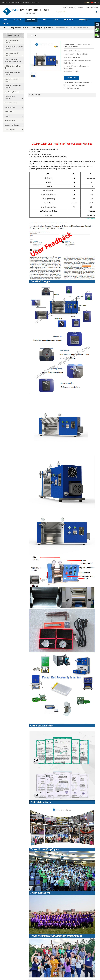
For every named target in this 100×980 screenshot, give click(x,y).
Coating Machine (10, 107)
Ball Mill (7, 116)
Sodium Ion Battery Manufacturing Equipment (13, 61)
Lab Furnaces (9, 112)
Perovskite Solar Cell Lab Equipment (13, 86)
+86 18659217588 (12, 2)
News (56, 20)
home (4, 28)
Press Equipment (10, 130)
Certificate (84, 20)
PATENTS (6, 24)
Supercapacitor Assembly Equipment (13, 80)
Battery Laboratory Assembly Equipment (14, 48)
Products (31, 20)
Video (44, 20)
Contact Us (68, 20)
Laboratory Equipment (12, 125)
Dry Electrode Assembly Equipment (12, 74)
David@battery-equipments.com (31, 2)
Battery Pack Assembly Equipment (12, 54)
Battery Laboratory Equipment (19, 28)
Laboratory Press (10, 121)
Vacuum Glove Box (11, 103)
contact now (71, 78)
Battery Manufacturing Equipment (12, 41)
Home (5, 20)
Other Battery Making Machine (41, 28)
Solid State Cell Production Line (13, 67)
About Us (17, 20)
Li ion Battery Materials (12, 92)
